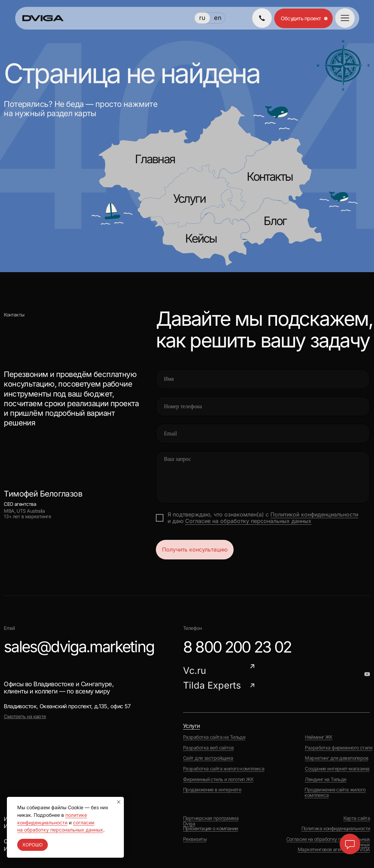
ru (202, 18)
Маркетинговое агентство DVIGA (334, 849)
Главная (155, 159)
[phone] (263, 406)
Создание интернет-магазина (337, 769)
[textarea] (263, 477)
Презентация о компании (211, 828)
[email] (263, 433)
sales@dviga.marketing (79, 647)
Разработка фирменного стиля (339, 748)
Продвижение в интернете (212, 790)
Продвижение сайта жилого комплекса (335, 792)
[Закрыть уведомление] (119, 802)
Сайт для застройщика (208, 758)
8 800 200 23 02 (237, 647)
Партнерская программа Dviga (211, 821)
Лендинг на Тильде (325, 779)
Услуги (189, 198)
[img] (262, 18)
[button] (345, 18)
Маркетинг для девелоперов (336, 758)
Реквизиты (195, 839)
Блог (275, 221)
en (218, 18)
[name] (263, 379)
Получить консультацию (195, 550)
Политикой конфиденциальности (314, 515)
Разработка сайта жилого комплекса (224, 769)
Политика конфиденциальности (336, 828)
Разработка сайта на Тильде (214, 737)
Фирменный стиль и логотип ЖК (218, 779)
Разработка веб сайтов (208, 748)
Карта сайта (357, 818)
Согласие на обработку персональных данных (248, 521)
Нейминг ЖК (318, 737)
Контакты (270, 176)
